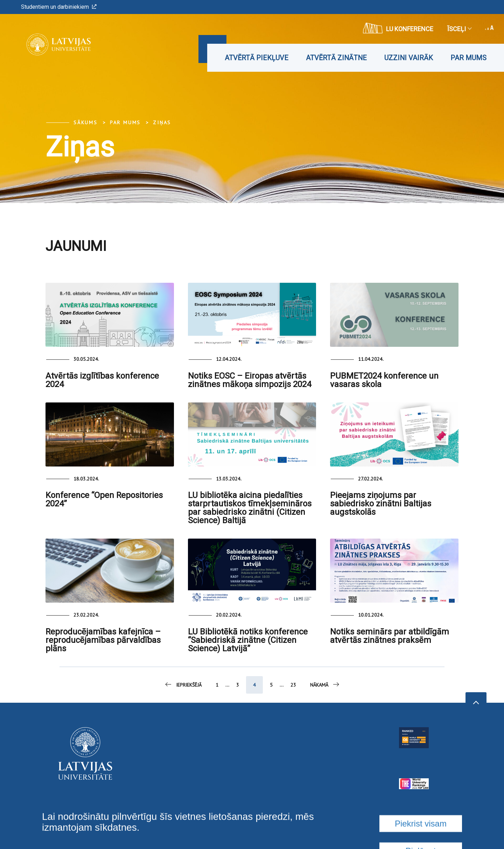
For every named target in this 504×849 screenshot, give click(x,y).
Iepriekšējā (183, 685)
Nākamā (325, 685)
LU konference (398, 28)
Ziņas (162, 122)
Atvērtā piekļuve (257, 58)
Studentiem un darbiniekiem (59, 7)
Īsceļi (459, 29)
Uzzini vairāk (409, 58)
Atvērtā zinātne (336, 58)
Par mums (468, 58)
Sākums (86, 122)
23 (293, 685)
